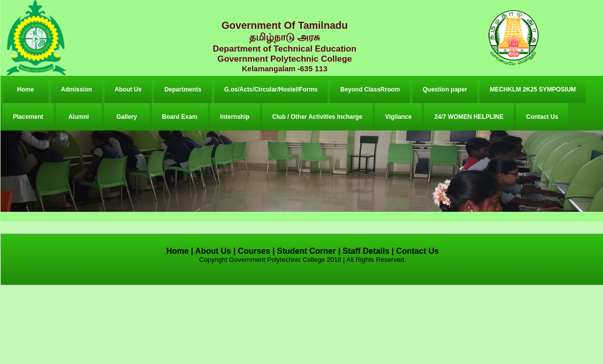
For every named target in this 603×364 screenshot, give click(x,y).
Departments (183, 89)
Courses (254, 251)
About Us (128, 89)
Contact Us (542, 117)
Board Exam (180, 117)
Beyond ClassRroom (370, 89)
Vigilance (398, 117)
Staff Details (366, 251)
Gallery (127, 117)
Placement (28, 117)
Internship (235, 117)
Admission (77, 89)
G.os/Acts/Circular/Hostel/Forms (271, 89)
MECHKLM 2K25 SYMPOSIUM (533, 89)
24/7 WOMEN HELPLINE (469, 117)
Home (26, 89)
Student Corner (306, 251)
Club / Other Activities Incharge (317, 117)
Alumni (79, 117)
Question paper (445, 89)
